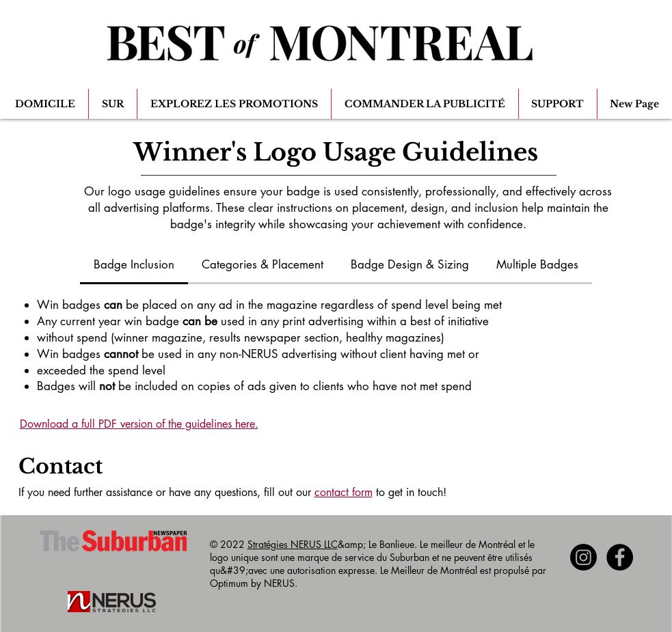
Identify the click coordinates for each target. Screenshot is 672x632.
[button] (112, 104)
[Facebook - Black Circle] (620, 557)
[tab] (134, 265)
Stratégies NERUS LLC (293, 544)
